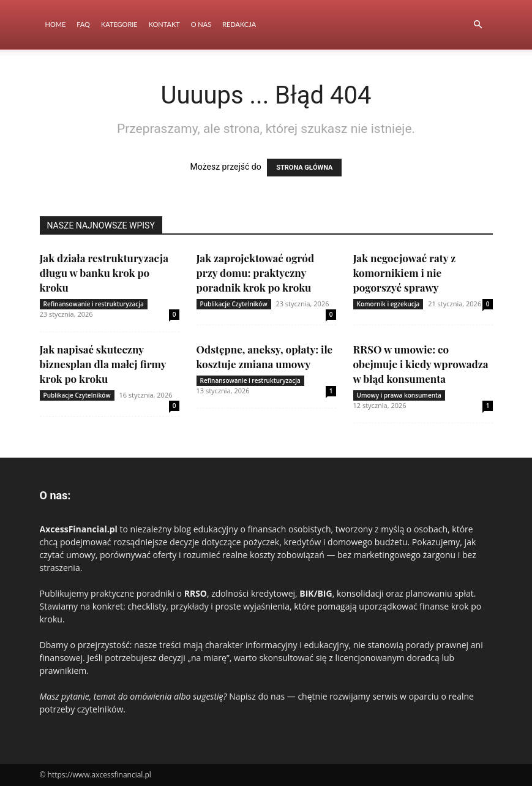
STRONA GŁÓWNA (304, 168)
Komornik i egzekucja (388, 304)
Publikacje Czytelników (234, 304)
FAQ (83, 24)
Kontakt (164, 24)
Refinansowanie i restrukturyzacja (94, 304)
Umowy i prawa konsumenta (399, 395)
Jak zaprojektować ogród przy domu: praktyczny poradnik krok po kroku (256, 273)
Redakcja (239, 24)
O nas (201, 24)
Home (56, 24)
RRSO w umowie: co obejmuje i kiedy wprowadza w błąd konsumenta (421, 364)
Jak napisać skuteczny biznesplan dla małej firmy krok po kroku (103, 364)
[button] (478, 25)
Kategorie (119, 24)
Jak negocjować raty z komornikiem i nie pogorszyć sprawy (405, 273)
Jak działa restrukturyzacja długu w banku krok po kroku (104, 273)
